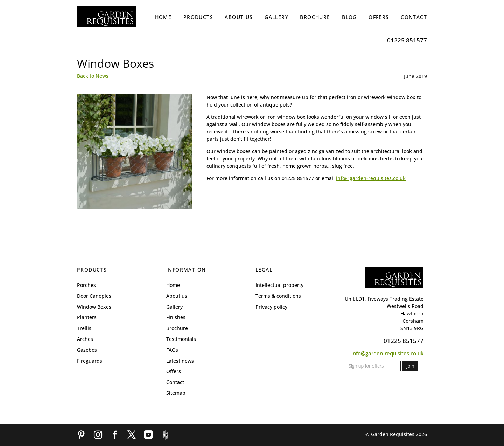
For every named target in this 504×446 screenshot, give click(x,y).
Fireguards (90, 361)
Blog (349, 17)
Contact (414, 17)
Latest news (180, 361)
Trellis (84, 328)
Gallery (276, 17)
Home (163, 17)
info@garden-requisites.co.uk (371, 178)
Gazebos (87, 350)
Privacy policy (271, 307)
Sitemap (176, 393)
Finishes (176, 317)
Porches (86, 285)
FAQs (172, 350)
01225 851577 (407, 40)
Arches (85, 339)
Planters (87, 317)
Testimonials (181, 339)
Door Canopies (94, 296)
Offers (379, 17)
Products (198, 17)
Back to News (93, 76)
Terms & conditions (278, 296)
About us (239, 17)
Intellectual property (279, 285)
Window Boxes (94, 307)
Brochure (315, 17)
